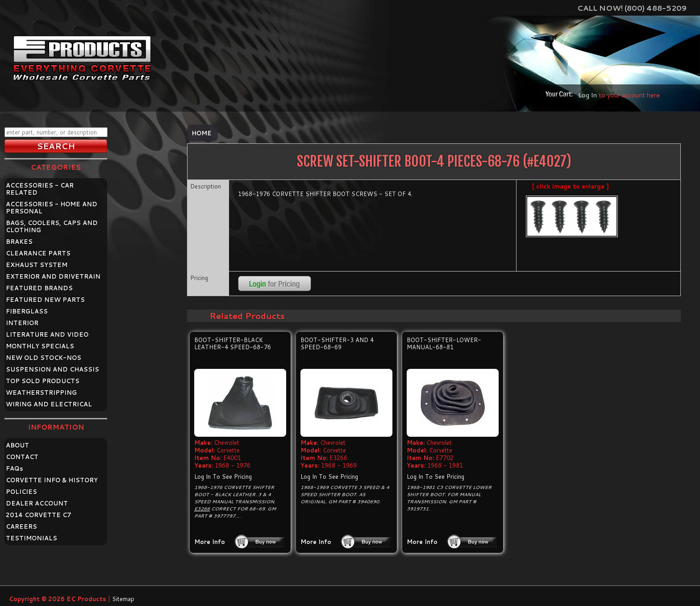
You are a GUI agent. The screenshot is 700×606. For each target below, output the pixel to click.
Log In (587, 95)
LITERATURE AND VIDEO (47, 334)
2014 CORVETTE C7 (39, 515)
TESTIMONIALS (31, 538)
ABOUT (17, 445)
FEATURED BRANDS (39, 288)
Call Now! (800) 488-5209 (632, 8)
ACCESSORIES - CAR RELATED (40, 189)
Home (202, 133)
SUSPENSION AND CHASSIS (52, 369)
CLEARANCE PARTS (38, 253)
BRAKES (19, 242)
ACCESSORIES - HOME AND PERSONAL (52, 208)
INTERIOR (22, 323)
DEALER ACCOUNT (37, 503)
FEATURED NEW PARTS (45, 300)
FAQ (15, 468)
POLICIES (21, 492)
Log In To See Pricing (223, 476)
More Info (210, 542)
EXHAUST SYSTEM (37, 265)
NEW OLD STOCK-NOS (44, 358)
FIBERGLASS (27, 311)
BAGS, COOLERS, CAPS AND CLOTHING (52, 226)
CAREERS (21, 527)
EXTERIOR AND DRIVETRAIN (53, 276)
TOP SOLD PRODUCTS (43, 381)
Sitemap (123, 599)
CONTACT (22, 457)
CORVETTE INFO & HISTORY (52, 480)
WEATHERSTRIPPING (41, 393)
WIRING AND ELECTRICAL (49, 404)
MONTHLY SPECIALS (40, 346)
